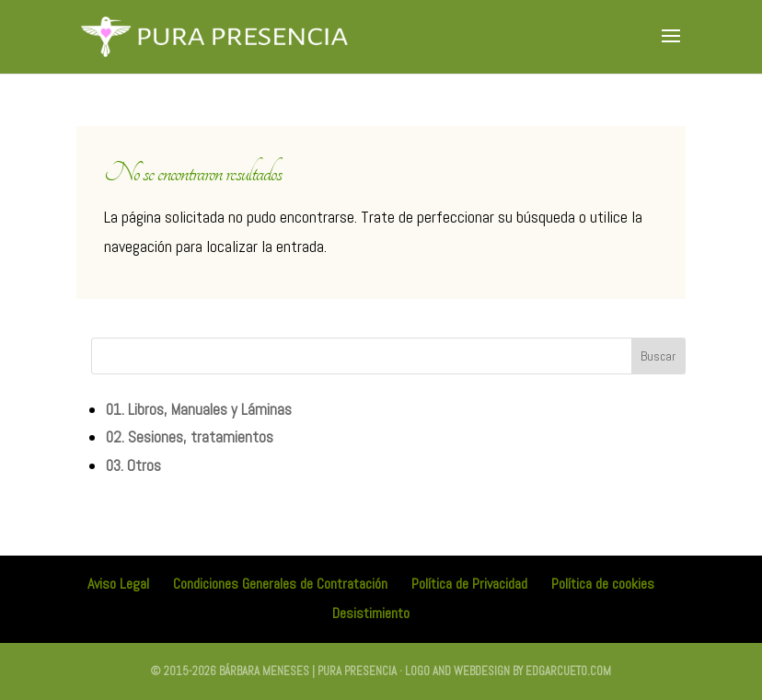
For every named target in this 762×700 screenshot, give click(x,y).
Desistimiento (371, 613)
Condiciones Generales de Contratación (280, 584)
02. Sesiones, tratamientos (190, 437)
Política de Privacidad (469, 584)
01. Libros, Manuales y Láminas (199, 409)
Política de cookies (603, 584)
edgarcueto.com (568, 671)
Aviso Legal (118, 584)
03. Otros (133, 465)
